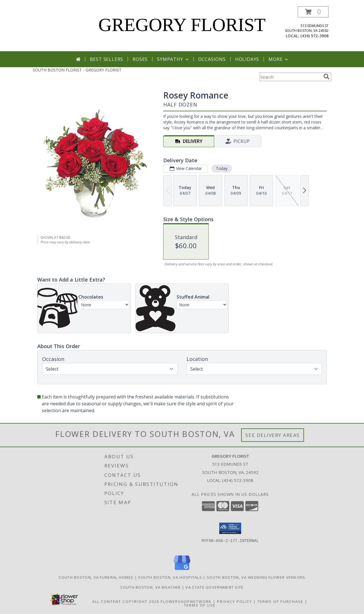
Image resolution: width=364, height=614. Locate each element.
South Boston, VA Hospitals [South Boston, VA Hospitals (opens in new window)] (170, 577)
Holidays (247, 59)
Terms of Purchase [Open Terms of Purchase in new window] (280, 601)
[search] (326, 77)
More (279, 59)
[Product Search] (290, 77)
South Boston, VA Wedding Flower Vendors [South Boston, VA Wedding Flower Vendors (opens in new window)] (256, 577)
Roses (140, 59)
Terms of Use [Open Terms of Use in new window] (200, 605)
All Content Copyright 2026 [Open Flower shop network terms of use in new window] (126, 601)
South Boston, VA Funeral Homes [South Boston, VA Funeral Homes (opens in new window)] (96, 577)
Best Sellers (107, 59)
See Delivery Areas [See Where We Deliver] (273, 435)
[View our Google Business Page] (182, 570)
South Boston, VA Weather (150, 587)
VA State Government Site (214, 587)
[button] (313, 12)
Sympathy (173, 59)
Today (222, 168)
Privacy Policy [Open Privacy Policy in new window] (234, 601)
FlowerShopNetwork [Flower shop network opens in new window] (186, 601)
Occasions (212, 59)
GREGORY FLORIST (182, 25)
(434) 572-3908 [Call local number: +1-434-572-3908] (314, 36)
